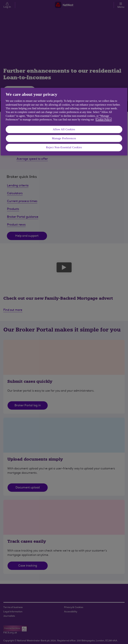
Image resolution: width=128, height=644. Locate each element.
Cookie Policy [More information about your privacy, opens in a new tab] (104, 120)
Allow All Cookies (64, 129)
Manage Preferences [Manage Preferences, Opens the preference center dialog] (64, 138)
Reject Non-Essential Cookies (64, 148)
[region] (64, 122)
